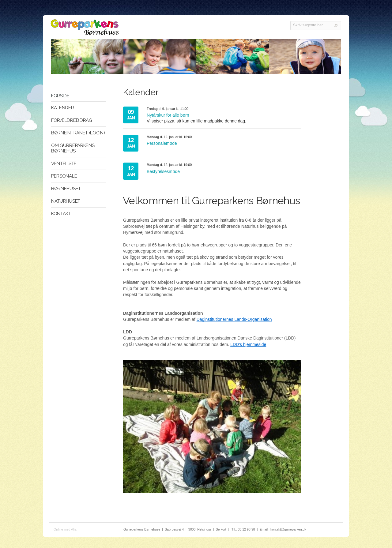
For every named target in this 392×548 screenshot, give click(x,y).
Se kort (221, 529)
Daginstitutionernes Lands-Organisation (234, 319)
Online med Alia (65, 529)
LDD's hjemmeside (248, 344)
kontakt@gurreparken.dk (288, 529)
